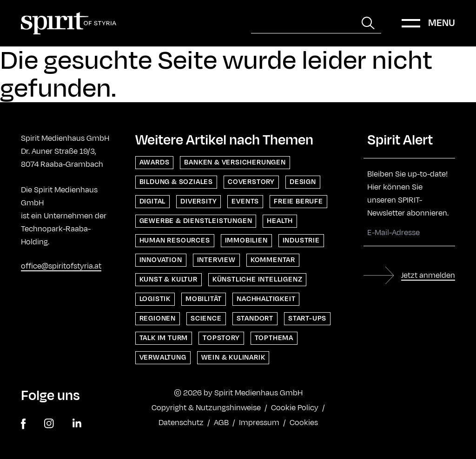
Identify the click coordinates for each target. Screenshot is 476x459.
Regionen (158, 318)
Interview (216, 260)
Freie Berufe (298, 201)
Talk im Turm (164, 338)
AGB (221, 423)
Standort (255, 318)
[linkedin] (77, 424)
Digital (153, 201)
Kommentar (273, 260)
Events (245, 201)
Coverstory (251, 182)
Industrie (301, 240)
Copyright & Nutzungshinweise (206, 408)
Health (280, 221)
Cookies (304, 423)
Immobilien (246, 240)
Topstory (221, 338)
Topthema (274, 338)
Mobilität (204, 299)
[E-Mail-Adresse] (410, 233)
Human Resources (175, 240)
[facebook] (23, 424)
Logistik (155, 299)
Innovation (161, 260)
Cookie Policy (295, 408)
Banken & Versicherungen (235, 162)
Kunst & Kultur (169, 279)
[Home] (69, 23)
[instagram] (49, 424)
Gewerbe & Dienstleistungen (196, 221)
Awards (155, 162)
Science (206, 318)
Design (303, 182)
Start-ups (307, 318)
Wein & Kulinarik (233, 357)
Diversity (198, 201)
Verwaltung (163, 357)
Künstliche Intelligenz (258, 279)
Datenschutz (181, 423)
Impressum (259, 423)
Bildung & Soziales (176, 182)
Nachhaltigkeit (266, 299)
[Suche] (303, 23)
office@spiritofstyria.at (61, 266)
